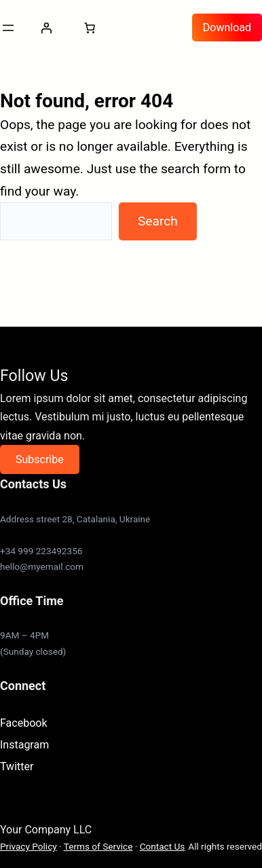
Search (158, 221)
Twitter (17, 766)
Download (227, 28)
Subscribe (40, 459)
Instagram (24, 745)
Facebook (23, 723)
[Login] (46, 28)
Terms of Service (98, 846)
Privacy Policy (29, 846)
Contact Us (163, 846)
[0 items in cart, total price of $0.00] (90, 28)
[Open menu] (8, 28)
